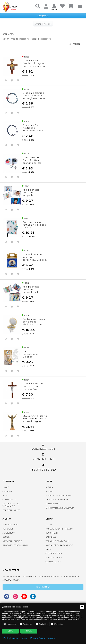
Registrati (52, 533)
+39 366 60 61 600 (43, 457)
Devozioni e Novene (57, 500)
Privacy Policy (54, 558)
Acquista (12, 81)
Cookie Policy (53, 562)
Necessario (10, 624)
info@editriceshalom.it (43, 447)
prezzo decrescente (41, 39)
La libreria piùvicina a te (11, 505)
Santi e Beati (53, 504)
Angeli (49, 491)
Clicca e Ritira (54, 553)
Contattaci (9, 500)
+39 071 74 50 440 (43, 468)
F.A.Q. (48, 549)
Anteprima (6, 81)
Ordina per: (8, 34)
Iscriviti (43, 587)
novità (6, 39)
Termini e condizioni (57, 541)
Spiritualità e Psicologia (60, 508)
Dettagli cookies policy (15, 638)
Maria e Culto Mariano (59, 496)
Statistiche (42, 624)
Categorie (43, 16)
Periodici (8, 529)
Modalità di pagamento (59, 545)
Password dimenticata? (60, 529)
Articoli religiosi (12, 541)
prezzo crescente (20, 39)
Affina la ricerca (43, 24)
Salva (10, 631)
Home (6, 487)
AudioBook (9, 533)
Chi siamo (8, 491)
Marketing (57, 624)
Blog (5, 496)
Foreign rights (11, 510)
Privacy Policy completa (43, 638)
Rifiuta (29, 631)
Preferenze (26, 624)
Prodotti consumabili (15, 545)
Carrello (51, 537)
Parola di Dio (10, 525)
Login (49, 525)
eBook (6, 537)
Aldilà (49, 487)
